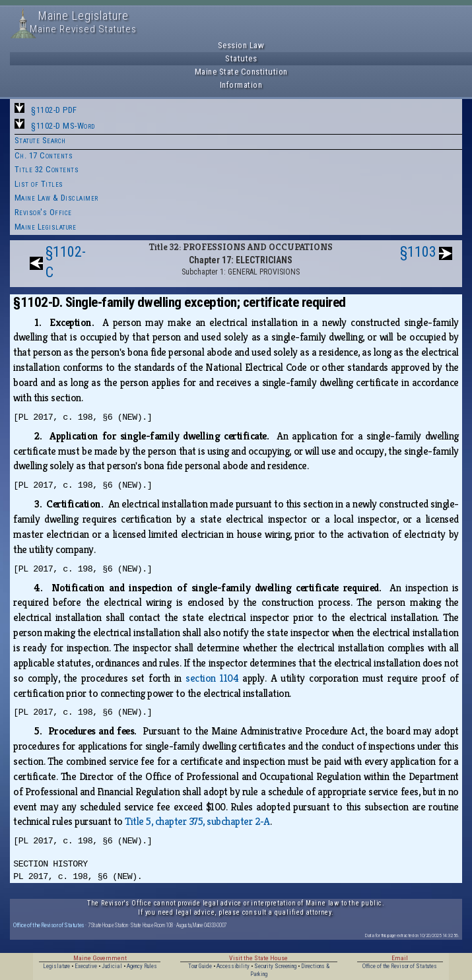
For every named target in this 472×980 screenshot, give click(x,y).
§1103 (418, 252)
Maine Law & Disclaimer (56, 198)
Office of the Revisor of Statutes (49, 925)
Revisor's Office (43, 212)
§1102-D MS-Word (63, 126)
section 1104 (212, 678)
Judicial (112, 966)
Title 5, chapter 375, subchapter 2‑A (197, 821)
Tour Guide (200, 966)
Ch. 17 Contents (44, 155)
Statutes (241, 58)
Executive (86, 966)
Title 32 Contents (47, 169)
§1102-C (66, 262)
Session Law (241, 45)
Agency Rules (142, 966)
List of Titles (39, 184)
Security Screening (275, 966)
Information (241, 85)
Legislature (56, 966)
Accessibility (233, 966)
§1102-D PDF (54, 110)
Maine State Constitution (241, 72)
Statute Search (40, 140)
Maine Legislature (46, 227)
